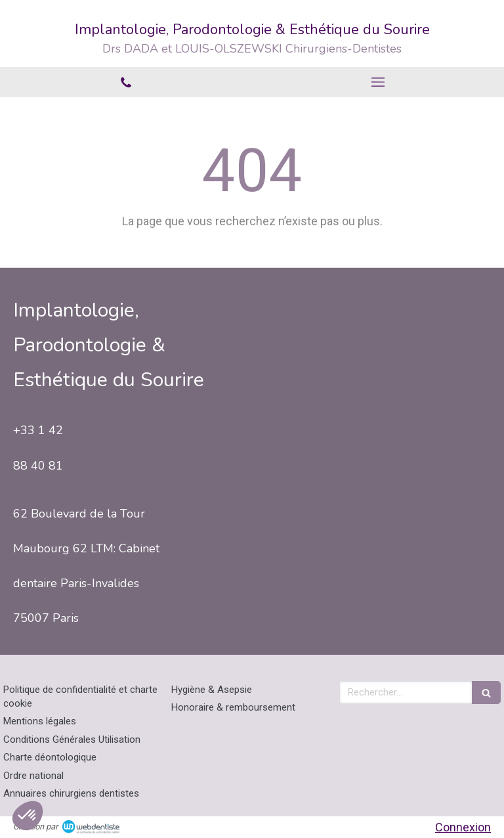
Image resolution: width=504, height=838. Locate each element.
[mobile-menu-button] (378, 82)
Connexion (463, 827)
